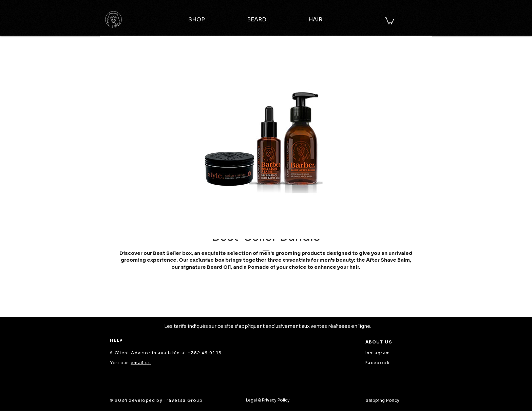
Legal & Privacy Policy (268, 400)
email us (141, 363)
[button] (389, 21)
